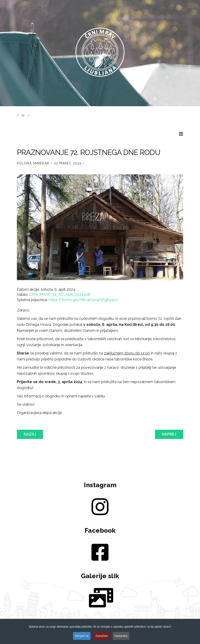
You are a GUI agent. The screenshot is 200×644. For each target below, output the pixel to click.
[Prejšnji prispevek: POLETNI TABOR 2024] (30, 434)
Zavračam (102, 640)
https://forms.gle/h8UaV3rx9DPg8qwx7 (83, 300)
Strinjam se (82, 640)
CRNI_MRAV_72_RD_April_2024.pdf (60, 295)
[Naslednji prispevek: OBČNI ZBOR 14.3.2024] (169, 434)
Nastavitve (121, 640)
